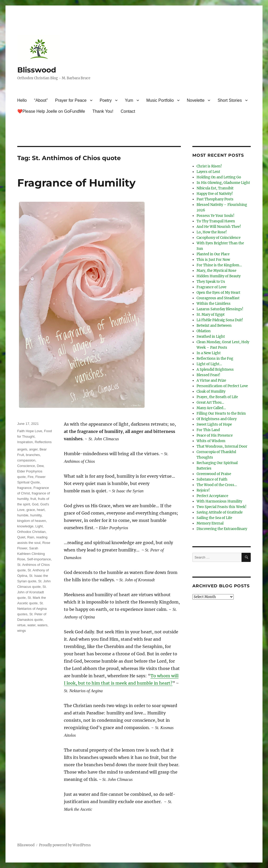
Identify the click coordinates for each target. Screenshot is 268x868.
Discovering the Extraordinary (222, 529)
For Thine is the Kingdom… (219, 265)
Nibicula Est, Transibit (215, 188)
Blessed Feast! (208, 375)
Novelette (196, 100)
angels (22, 449)
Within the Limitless (214, 304)
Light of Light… (209, 364)
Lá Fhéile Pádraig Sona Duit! (220, 320)
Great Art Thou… (210, 402)
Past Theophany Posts (215, 199)
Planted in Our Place (213, 254)
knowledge (25, 526)
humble (23, 515)
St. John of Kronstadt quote (32, 592)
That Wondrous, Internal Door (222, 446)
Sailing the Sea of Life (214, 518)
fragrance (24, 488)
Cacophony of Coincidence (219, 238)
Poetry (106, 100)
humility (36, 515)
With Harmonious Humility (219, 501)
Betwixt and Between (214, 326)
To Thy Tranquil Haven (216, 221)
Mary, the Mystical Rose (216, 271)
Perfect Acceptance (212, 496)
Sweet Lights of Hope (214, 424)
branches (33, 455)
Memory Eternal (210, 523)
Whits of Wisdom (211, 441)
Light (39, 526)
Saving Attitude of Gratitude (220, 512)
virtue (21, 625)
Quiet (21, 537)
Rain (31, 537)
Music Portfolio (160, 100)
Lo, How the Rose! (212, 232)
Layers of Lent (208, 172)
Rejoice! (203, 490)
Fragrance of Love (211, 287)
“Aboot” (41, 100)
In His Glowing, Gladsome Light (223, 183)
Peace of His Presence (215, 435)
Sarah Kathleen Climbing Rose (31, 554)
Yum (129, 100)
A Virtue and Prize (211, 381)
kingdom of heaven (32, 521)
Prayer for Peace (71, 100)
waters (42, 625)
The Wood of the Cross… (217, 485)
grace (31, 510)
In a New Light (209, 353)
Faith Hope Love (30, 431)
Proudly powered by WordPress (65, 845)
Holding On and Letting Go (219, 177)
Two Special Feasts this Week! (222, 507)
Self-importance (39, 559)
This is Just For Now (213, 260)
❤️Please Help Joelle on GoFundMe (51, 111)
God (35, 504)
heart (41, 510)
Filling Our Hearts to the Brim (221, 413)
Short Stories (230, 100)
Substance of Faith (212, 479)
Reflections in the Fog (215, 359)
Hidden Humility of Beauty (219, 276)
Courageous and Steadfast (218, 298)
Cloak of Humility (211, 391)
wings (22, 631)
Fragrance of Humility (76, 183)
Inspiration (25, 442)
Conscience (26, 466)
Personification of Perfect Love (222, 386)
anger (33, 449)
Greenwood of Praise (214, 474)
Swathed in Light (211, 337)
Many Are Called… (211, 408)
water (32, 625)
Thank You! (103, 111)
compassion (26, 460)
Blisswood (37, 70)
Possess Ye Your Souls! (216, 216)
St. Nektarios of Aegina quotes (32, 609)
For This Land (208, 430)
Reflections (43, 442)
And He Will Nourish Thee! (219, 227)
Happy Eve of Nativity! (215, 194)
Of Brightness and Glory (217, 419)
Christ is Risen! (209, 166)
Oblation (204, 331)
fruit (33, 499)
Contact (128, 111)
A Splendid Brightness (215, 370)
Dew (40, 466)
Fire (30, 477)
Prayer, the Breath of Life (217, 397)
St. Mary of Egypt (211, 315)
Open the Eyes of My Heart (218, 293)
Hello (22, 100)
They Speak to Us (211, 282)
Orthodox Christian (31, 532)
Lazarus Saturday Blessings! (220, 309)
